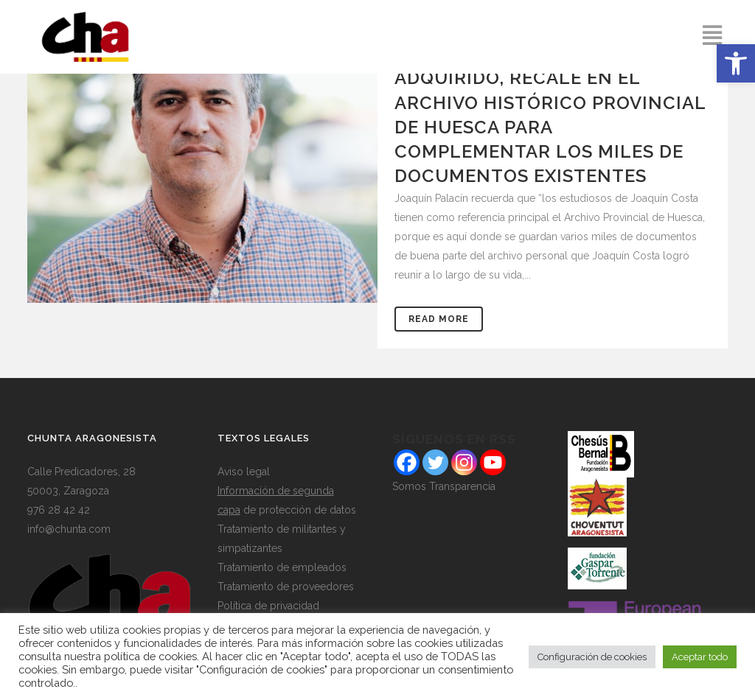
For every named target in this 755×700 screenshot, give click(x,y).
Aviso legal (244, 472)
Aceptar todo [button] (700, 657)
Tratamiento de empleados (282, 567)
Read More (439, 319)
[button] (736, 63)
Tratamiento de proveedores (286, 587)
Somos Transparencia (444, 486)
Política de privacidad (268, 606)
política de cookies (150, 656)
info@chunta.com (69, 529)
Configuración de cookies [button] (592, 657)
